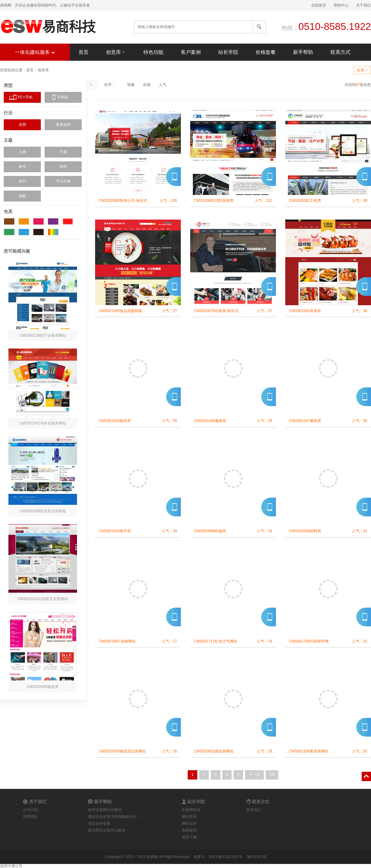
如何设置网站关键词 (105, 810)
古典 (22, 152)
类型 (8, 85)
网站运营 (189, 823)
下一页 (254, 775)
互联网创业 (191, 810)
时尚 (63, 167)
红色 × (362, 70)
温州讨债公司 (11, 866)
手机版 (63, 97)
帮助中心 (341, 5)
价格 (147, 85)
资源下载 (189, 837)
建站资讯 (189, 817)
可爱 (63, 152)
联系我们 (254, 810)
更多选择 (63, 125)
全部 (22, 125)
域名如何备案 (99, 823)
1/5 (272, 775)
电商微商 (189, 830)
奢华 (22, 167)
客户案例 (191, 52)
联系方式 (340, 52)
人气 (163, 85)
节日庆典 (63, 181)
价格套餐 (266, 52)
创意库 (116, 52)
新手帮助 (303, 52)
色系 (8, 211)
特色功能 (153, 52)
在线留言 (319, 5)
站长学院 (228, 52)
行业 (8, 113)
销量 (131, 85)
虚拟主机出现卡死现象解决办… (114, 817)
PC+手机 (25, 97)
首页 (84, 52)
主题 (8, 140)
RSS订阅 (256, 857)
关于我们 (364, 5)
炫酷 (22, 196)
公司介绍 (30, 810)
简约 (22, 181)
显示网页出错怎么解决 (107, 830)
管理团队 (30, 817)
